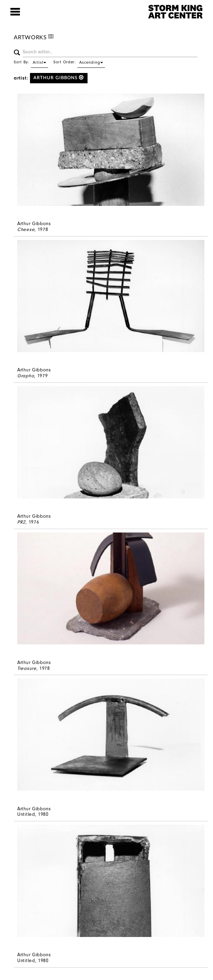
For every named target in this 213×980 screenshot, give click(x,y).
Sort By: (31, 62)
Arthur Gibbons (59, 78)
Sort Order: (79, 62)
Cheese (26, 229)
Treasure (27, 668)
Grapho (26, 376)
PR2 (21, 522)
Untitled (26, 814)
